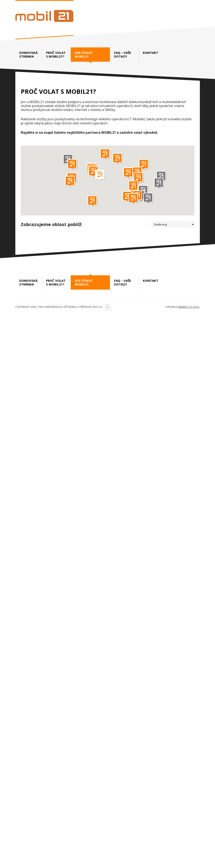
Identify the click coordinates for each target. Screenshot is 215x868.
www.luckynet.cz (170, 539)
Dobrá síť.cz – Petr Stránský (144, 380)
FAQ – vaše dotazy (123, 54)
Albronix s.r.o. (44, 330)
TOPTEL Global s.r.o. (135, 431)
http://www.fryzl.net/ (86, 408)
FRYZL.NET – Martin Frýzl (57, 380)
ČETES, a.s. (130, 723)
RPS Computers (136, 469)
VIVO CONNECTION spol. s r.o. (65, 592)
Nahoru (108, 860)
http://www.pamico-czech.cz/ (86, 465)
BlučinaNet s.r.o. (134, 592)
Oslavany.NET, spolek (53, 507)
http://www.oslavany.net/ (84, 541)
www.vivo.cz (88, 619)
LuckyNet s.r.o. (135, 507)
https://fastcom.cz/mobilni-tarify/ (170, 363)
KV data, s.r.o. (47, 638)
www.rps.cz (175, 493)
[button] (161, 177)
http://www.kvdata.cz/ (87, 670)
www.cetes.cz (176, 751)
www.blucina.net (167, 624)
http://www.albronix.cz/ (87, 363)
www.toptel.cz (174, 454)
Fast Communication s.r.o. (143, 330)
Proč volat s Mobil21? (56, 54)
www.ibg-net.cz (175, 666)
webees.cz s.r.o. (189, 859)
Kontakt (151, 53)
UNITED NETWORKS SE (141, 241)
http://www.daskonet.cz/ (84, 275)
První (24, 785)
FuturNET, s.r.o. (130, 288)
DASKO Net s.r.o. (45, 241)
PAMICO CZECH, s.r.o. (52, 431)
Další (62, 785)
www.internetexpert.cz (84, 761)
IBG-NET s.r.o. (131, 638)
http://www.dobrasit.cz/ (171, 414)
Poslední (74, 785)
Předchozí (37, 785)
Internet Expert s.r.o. (52, 723)
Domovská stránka (28, 54)
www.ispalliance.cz (172, 273)
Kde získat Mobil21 (84, 56)
